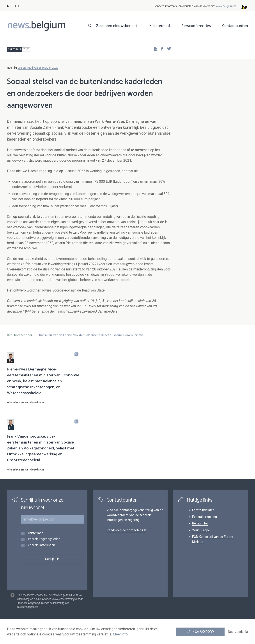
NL (9, 6)
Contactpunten (235, 26)
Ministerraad (159, 26)
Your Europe (201, 530)
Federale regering (205, 517)
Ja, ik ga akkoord (200, 632)
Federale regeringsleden (43, 539)
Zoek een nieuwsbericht (117, 26)
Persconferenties (196, 26)
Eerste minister (203, 510)
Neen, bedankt (238, 632)
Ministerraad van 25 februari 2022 (38, 68)
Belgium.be (200, 523)
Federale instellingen (41, 545)
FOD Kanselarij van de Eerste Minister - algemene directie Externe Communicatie (88, 335)
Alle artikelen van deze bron (25, 402)
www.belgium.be (226, 6)
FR (17, 6)
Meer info (120, 634)
